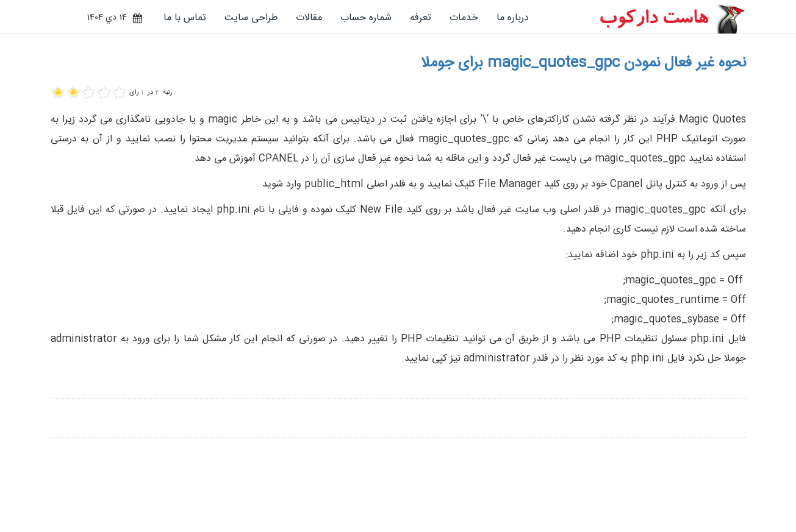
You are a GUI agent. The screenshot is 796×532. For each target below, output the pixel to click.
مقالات (309, 18)
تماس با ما (185, 18)
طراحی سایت (251, 18)
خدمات (464, 18)
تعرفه (421, 18)
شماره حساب (366, 18)
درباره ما (513, 18)
